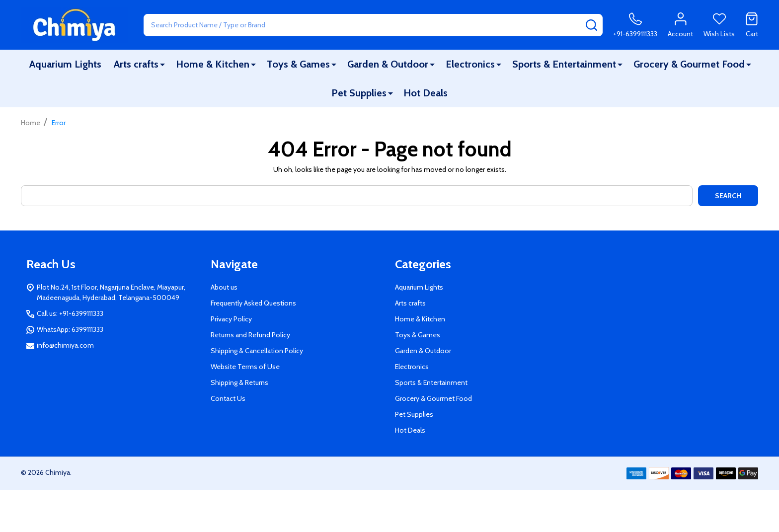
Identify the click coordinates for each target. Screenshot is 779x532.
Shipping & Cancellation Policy (257, 351)
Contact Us (228, 398)
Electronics (470, 64)
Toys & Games (298, 64)
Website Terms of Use (245, 367)
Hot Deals (426, 93)
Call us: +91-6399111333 (70, 313)
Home (31, 123)
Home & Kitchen (213, 64)
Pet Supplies (359, 93)
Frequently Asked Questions (253, 303)
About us (224, 287)
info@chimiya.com (65, 345)
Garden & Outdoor (388, 64)
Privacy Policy (231, 319)
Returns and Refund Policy (250, 335)
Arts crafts (136, 64)
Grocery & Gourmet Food (689, 64)
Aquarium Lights (65, 64)
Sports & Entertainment (564, 64)
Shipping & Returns (239, 382)
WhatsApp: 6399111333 (70, 329)
